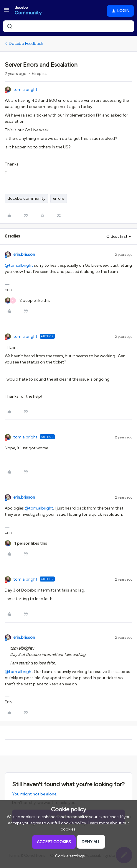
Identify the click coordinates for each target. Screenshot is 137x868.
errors (59, 198)
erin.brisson (24, 254)
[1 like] (26, 543)
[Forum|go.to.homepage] (28, 11)
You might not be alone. (35, 794)
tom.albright (25, 90)
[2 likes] (28, 300)
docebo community (26, 198)
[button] (6, 12)
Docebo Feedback (26, 44)
